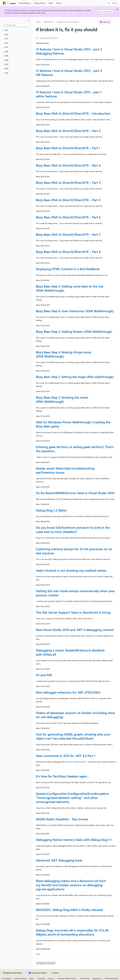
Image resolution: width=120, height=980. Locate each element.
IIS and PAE (44, 675)
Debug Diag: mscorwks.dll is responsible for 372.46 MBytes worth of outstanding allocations (72, 932)
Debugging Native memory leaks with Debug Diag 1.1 (74, 840)
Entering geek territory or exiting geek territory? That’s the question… (75, 449)
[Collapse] (29, 20)
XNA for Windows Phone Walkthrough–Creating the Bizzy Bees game (73, 424)
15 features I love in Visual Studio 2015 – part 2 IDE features (69, 73)
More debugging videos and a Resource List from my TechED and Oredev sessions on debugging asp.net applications (71, 885)
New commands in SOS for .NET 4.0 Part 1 (66, 756)
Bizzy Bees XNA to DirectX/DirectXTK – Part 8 (68, 252)
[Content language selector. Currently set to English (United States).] (13, 973)
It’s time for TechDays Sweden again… (63, 776)
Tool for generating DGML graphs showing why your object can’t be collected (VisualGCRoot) (73, 736)
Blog (31, 978)
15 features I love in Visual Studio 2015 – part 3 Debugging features (69, 51)
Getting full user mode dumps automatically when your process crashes (75, 593)
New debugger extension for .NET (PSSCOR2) (68, 692)
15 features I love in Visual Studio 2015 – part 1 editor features (69, 94)
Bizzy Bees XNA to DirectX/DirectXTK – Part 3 (68, 200)
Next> (38, 954)
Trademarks (96, 978)
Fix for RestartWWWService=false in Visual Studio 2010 (75, 493)
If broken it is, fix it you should (68, 22)
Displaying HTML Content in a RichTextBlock (68, 269)
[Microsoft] (4, 3)
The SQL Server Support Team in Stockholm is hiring (73, 612)
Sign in (115, 3)
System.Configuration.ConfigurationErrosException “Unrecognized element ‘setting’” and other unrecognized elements (72, 798)
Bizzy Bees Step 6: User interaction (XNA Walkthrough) (75, 311)
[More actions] (114, 22)
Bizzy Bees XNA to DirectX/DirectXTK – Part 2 (68, 131)
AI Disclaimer (7, 978)
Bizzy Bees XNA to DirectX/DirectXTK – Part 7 (68, 234)
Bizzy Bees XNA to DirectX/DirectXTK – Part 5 (68, 182)
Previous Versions (20, 978)
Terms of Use (85, 978)
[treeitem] (16, 30)
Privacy (50, 978)
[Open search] (109, 3)
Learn (38, 22)
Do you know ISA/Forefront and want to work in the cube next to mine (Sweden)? (73, 530)
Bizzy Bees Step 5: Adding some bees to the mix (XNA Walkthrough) (70, 288)
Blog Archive (49, 22)
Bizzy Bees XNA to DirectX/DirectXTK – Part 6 (68, 217)
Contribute (41, 978)
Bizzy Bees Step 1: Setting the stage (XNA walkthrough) (75, 377)
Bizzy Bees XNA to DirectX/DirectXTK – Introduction (73, 113)
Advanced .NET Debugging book (59, 860)
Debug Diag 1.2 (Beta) (51, 510)
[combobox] (16, 25)
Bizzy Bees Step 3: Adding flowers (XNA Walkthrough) (74, 331)
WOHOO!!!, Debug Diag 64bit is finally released (69, 910)
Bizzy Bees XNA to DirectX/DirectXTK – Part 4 (68, 165)
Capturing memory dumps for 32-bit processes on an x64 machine (74, 551)
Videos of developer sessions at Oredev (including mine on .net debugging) (75, 715)
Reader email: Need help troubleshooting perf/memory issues (65, 470)
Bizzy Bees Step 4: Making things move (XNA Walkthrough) (63, 354)
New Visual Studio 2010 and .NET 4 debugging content (75, 630)
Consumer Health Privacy (66, 978)
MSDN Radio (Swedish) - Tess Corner (62, 819)
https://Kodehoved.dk (77, 762)
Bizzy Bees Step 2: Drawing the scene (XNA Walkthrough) (62, 399)
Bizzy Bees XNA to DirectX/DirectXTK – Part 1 (68, 148)
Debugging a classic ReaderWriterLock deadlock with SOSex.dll (70, 652)
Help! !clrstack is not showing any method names (71, 570)
